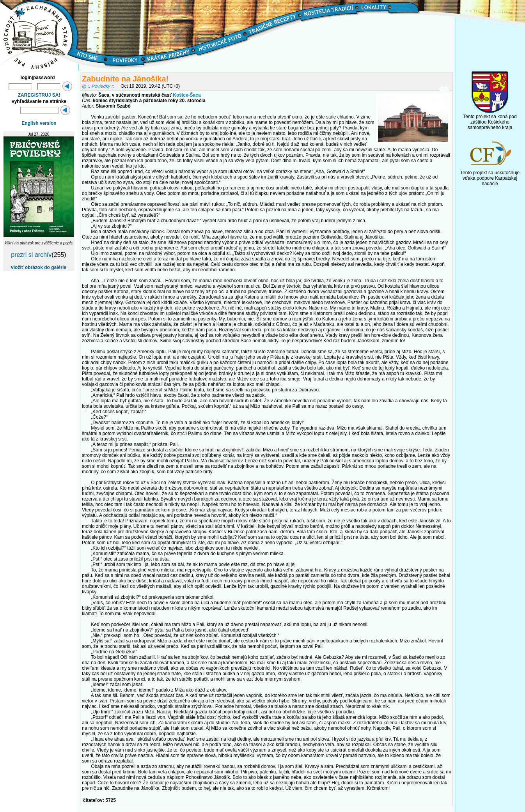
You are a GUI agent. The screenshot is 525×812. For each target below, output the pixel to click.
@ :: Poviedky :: (98, 86)
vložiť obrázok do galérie (39, 267)
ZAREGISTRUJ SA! (39, 95)
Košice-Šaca (187, 95)
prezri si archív (31, 255)
